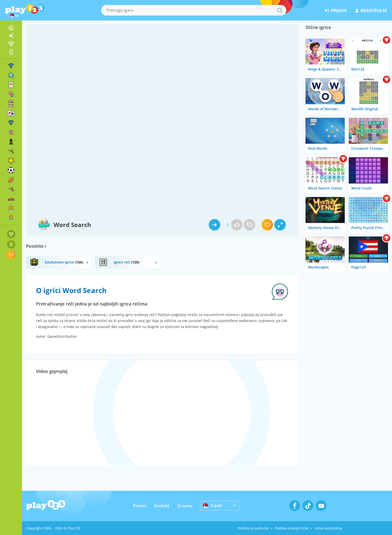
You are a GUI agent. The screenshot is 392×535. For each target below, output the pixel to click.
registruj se (371, 10)
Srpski (213, 505)
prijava (336, 10)
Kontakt (162, 506)
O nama (185, 506)
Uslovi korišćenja (328, 528)
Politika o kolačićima (291, 528)
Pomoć (140, 506)
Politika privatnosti (253, 528)
